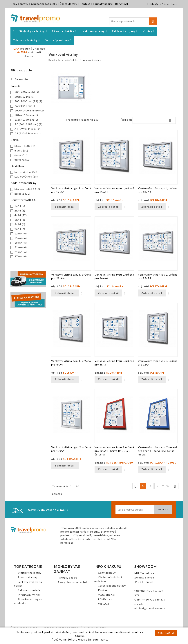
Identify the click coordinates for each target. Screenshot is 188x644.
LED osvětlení (26, 177)
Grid (55, 121)
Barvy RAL (122, 4)
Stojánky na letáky (29, 573)
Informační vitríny (29, 595)
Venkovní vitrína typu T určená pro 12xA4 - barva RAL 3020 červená (114, 451)
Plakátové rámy (28, 577)
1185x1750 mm (26, 120)
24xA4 (21, 252)
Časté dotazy (68, 4)
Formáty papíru (103, 4)
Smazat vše (19, 79)
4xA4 (21, 215)
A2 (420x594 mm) (28, 133)
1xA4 (20, 206)
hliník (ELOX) (25, 146)
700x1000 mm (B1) (28, 101)
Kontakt (85, 4)
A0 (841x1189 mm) (28, 124)
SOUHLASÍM (166, 633)
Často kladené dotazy (112, 586)
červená (22, 160)
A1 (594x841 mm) (28, 129)
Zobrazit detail (65, 207)
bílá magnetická (27, 189)
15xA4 (21, 238)
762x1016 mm (25, 106)
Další (175, 486)
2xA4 (20, 210)
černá (21, 155)
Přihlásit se (105, 599)
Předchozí (135, 486)
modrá (21, 150)
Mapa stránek (107, 595)
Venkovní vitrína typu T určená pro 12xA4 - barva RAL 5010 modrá (158, 451)
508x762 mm (25, 97)
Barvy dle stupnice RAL (73, 582)
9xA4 (20, 229)
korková (22, 194)
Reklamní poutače (29, 590)
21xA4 (21, 247)
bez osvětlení (26, 172)
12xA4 (21, 233)
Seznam (60, 121)
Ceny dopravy (19, 4)
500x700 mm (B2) (28, 92)
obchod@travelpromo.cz (150, 608)
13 (168, 486)
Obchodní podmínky (44, 4)
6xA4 (20, 220)
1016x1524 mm (26, 115)
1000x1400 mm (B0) (29, 110)
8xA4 (20, 224)
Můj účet (104, 604)
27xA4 (21, 256)
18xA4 (21, 243)
